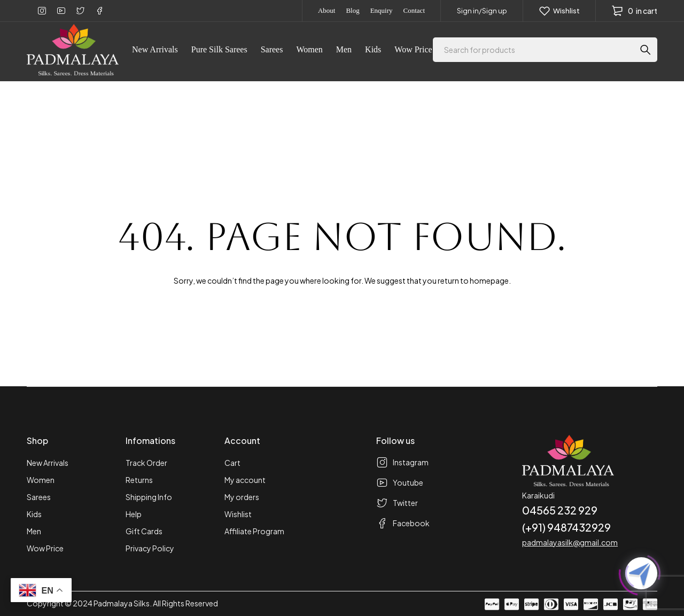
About (327, 10)
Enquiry (382, 10)
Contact (414, 10)
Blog (352, 10)
